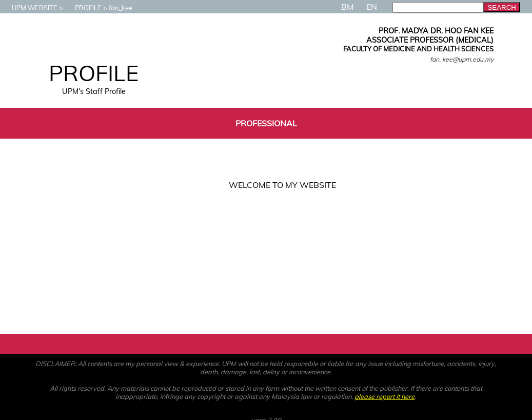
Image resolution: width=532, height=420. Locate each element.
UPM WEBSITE (29, 8)
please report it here (385, 396)
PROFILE (83, 8)
